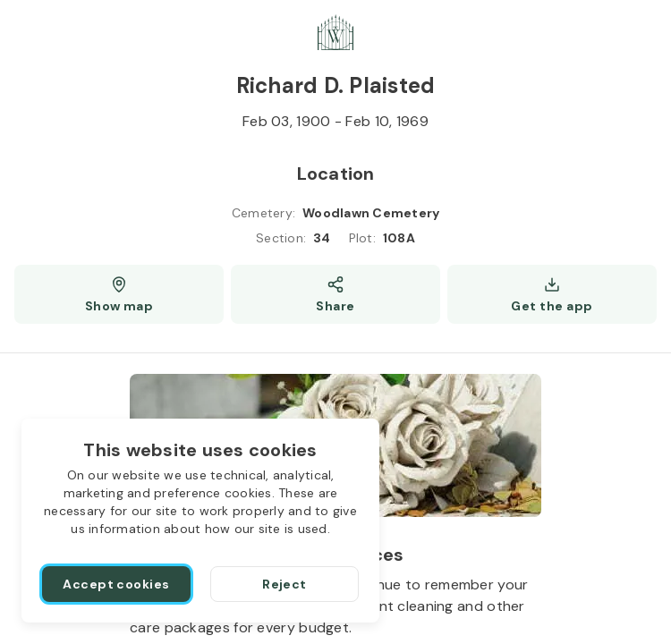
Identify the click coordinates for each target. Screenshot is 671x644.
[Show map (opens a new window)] (119, 294)
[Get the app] (552, 294)
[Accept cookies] (116, 584)
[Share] (335, 294)
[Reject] (285, 584)
